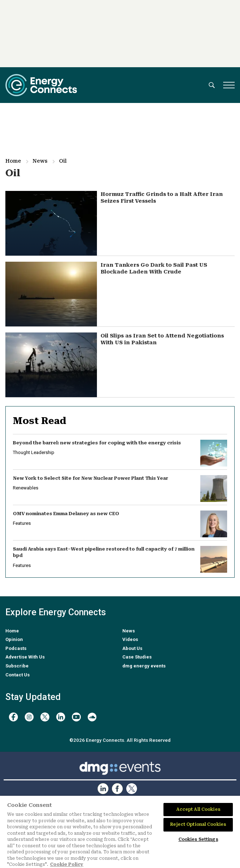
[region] (120, 832)
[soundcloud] (92, 717)
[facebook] (13, 717)
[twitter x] (45, 717)
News (40, 161)
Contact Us (18, 675)
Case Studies (137, 657)
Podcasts (16, 648)
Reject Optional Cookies (198, 824)
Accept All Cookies (198, 809)
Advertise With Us (25, 657)
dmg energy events (144, 666)
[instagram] (29, 717)
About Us (132, 648)
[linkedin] (61, 717)
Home (13, 161)
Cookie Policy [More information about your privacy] (67, 864)
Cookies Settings (198, 839)
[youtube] (76, 717)
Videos (130, 639)
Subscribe (17, 666)
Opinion (14, 639)
